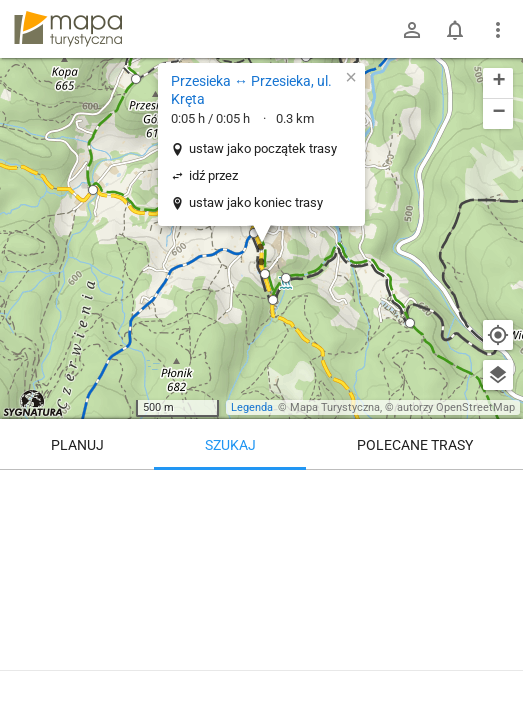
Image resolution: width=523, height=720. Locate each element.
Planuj (77, 445)
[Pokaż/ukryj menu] (498, 30)
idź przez (213, 175)
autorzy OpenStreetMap (456, 407)
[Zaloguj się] (412, 30)
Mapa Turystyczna (335, 407)
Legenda (252, 407)
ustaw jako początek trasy (263, 148)
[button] (254, 233)
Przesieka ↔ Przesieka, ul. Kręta (251, 90)
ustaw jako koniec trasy (256, 202)
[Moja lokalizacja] (498, 335)
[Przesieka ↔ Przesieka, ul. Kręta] (261, 590)
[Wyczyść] (498, 492)
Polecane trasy (415, 445)
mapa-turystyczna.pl (68, 29)
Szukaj (230, 445)
